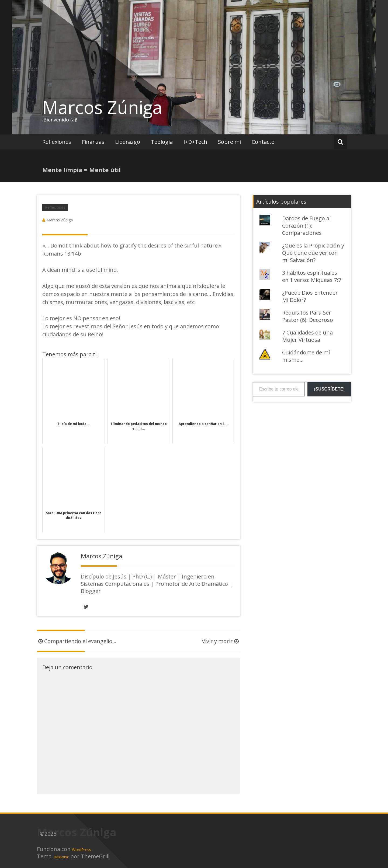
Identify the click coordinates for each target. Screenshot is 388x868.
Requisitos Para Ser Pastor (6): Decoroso (308, 316)
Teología (162, 142)
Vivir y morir (221, 641)
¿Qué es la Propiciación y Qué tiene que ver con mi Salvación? (313, 253)
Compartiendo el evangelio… (77, 641)
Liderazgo (128, 142)
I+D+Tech (195, 142)
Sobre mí (229, 142)
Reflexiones (57, 142)
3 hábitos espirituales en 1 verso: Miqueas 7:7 (312, 276)
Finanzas (93, 142)
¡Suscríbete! (329, 389)
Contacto (263, 142)
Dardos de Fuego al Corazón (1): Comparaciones (306, 226)
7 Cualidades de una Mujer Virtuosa (307, 336)
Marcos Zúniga (102, 107)
